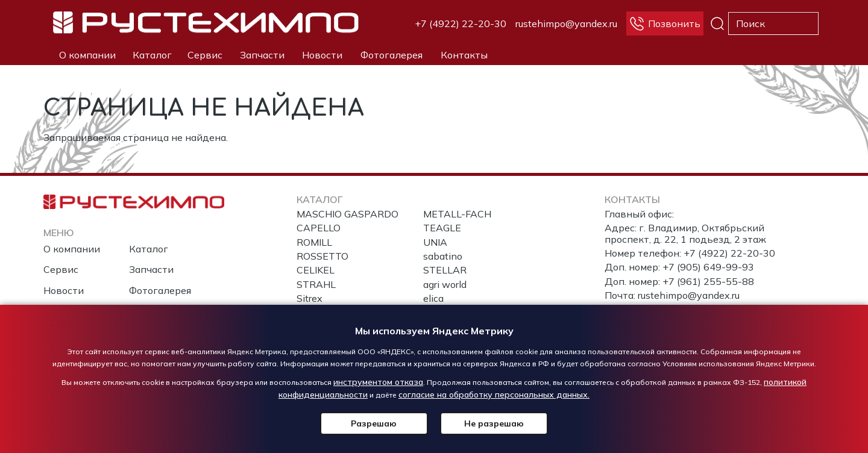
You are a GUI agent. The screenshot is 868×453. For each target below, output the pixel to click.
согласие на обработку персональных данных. (494, 395)
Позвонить (674, 23)
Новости (322, 55)
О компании (87, 55)
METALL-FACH (457, 214)
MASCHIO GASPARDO (348, 214)
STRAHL (316, 284)
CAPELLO (319, 228)
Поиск (717, 23)
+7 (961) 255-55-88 (708, 281)
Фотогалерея (392, 55)
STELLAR (445, 270)
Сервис (205, 55)
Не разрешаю (492, 423)
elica (433, 298)
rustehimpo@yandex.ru (566, 23)
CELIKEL (316, 270)
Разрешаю (377, 423)
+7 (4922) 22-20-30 (461, 23)
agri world (445, 284)
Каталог (152, 55)
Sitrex (310, 298)
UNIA (435, 242)
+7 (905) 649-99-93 (708, 267)
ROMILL (314, 242)
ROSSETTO (322, 256)
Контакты (464, 55)
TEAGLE (442, 228)
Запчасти (262, 55)
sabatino (443, 256)
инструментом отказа (378, 382)
